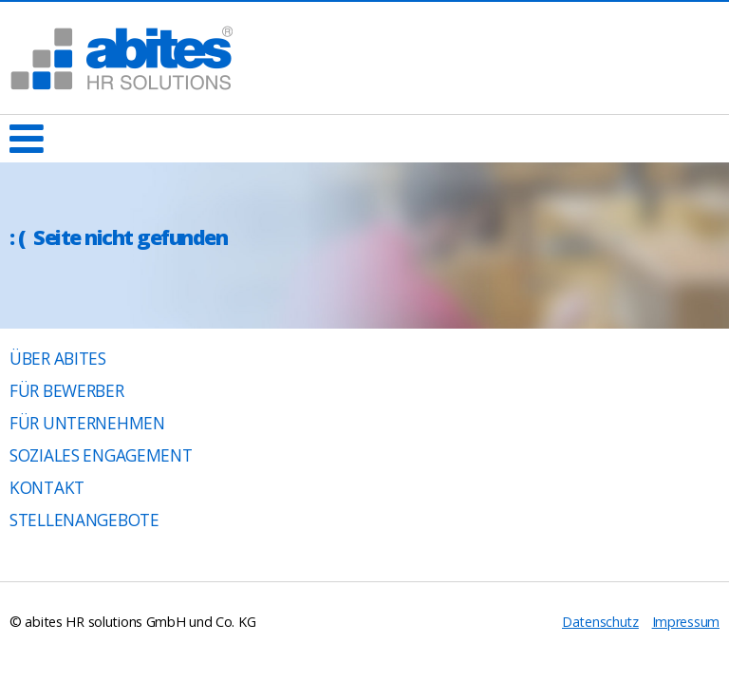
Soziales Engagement (101, 455)
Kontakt (47, 488)
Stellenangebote (84, 520)
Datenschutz (600, 622)
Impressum (686, 622)
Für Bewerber (67, 391)
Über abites (58, 359)
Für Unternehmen (87, 423)
